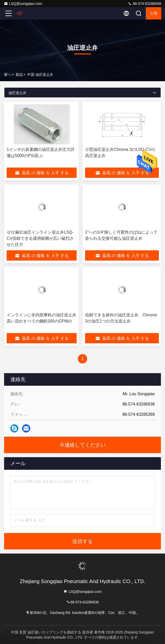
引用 (153, 13)
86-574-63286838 (145, 4)
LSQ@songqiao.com (23, 4)
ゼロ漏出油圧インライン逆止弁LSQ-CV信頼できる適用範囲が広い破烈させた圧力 (40, 238)
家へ (8, 75)
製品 (19, 75)
